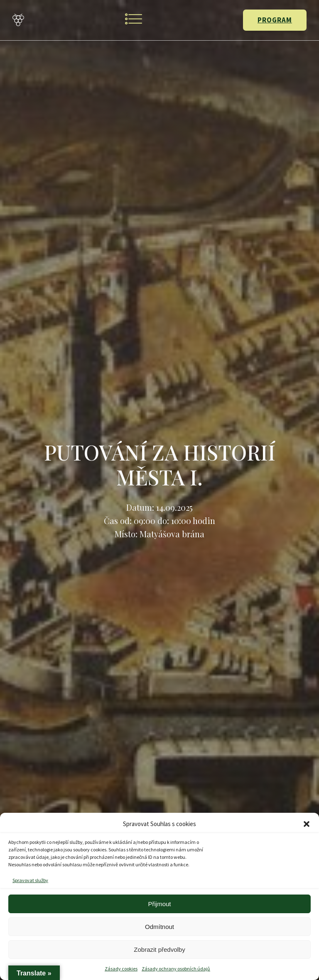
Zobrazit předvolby (159, 950)
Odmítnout (159, 927)
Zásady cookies (121, 969)
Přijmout (159, 904)
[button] (307, 824)
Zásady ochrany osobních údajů (176, 969)
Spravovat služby (30, 880)
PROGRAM (275, 20)
